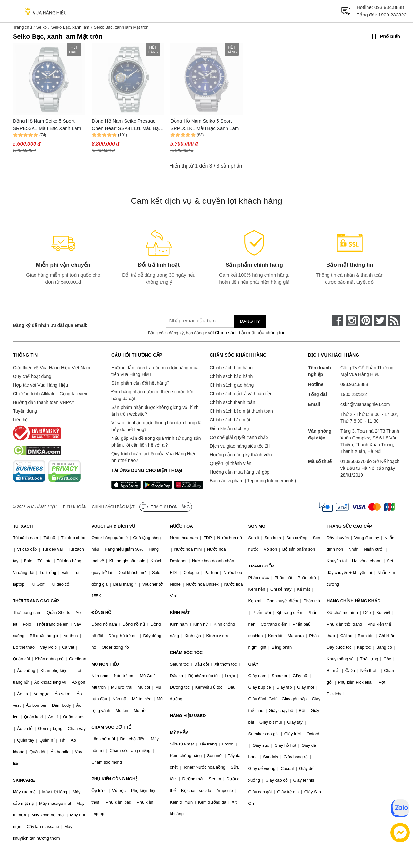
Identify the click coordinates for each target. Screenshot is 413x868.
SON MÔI (257, 526)
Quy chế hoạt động (32, 376)
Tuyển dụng (25, 411)
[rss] (394, 321)
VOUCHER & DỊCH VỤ (113, 526)
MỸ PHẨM (179, 732)
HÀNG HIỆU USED (188, 716)
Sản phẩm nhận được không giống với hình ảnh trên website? (155, 411)
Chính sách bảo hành (231, 376)
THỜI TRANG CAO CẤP (36, 601)
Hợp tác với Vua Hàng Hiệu (40, 385)
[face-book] (337, 321)
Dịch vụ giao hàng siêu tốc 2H (240, 446)
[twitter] (380, 321)
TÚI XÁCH (23, 526)
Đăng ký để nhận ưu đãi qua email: (50, 325)
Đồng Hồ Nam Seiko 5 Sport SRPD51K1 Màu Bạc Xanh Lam (205, 124)
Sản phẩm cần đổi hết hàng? (140, 383)
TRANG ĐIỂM (262, 566)
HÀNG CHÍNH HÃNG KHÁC (354, 601)
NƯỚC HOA (181, 526)
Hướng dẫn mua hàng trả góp (240, 472)
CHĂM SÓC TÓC (186, 652)
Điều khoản (75, 507)
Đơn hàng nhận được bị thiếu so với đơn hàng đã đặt (152, 395)
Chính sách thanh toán (232, 402)
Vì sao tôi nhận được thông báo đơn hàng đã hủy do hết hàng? (156, 426)
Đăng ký (250, 321)
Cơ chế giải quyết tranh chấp (239, 437)
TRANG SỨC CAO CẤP (349, 526)
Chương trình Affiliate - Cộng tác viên (50, 394)
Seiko (41, 27)
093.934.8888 (389, 7)
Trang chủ (22, 27)
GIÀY (254, 664)
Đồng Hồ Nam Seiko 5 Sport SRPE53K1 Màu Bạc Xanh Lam (47, 124)
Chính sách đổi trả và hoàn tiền (241, 394)
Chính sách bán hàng (231, 368)
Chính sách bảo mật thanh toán (241, 411)
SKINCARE (24, 780)
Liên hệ (20, 420)
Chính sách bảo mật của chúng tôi (249, 333)
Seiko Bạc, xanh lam (70, 27)
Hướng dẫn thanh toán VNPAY (44, 402)
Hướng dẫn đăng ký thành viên (241, 455)
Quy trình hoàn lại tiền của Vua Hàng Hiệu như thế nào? (154, 457)
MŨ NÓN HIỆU (105, 664)
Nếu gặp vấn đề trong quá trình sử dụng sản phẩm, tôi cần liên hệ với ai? (156, 442)
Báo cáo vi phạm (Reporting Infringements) (253, 481)
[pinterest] (366, 321)
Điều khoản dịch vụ (229, 429)
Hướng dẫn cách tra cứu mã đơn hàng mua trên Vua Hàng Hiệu (155, 371)
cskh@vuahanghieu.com (365, 404)
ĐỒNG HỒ (101, 612)
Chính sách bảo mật (230, 420)
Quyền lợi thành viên (231, 463)
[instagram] (352, 321)
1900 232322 (392, 15)
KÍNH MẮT (180, 612)
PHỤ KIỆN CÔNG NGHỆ (114, 779)
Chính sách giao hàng (232, 385)
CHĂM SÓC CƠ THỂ (111, 727)
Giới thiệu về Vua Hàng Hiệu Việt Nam (51, 368)
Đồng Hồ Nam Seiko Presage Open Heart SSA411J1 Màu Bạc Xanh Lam (126, 125)
